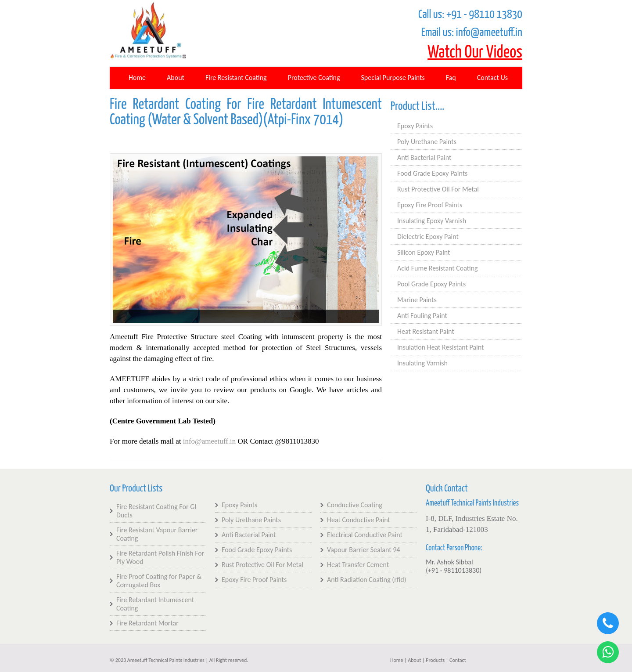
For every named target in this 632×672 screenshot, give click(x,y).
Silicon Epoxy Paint (424, 252)
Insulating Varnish (422, 363)
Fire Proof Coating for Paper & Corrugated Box (159, 581)
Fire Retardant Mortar (147, 623)
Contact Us (492, 78)
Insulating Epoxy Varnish (432, 221)
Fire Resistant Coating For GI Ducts (156, 511)
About (176, 78)
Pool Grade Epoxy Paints (431, 284)
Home (137, 78)
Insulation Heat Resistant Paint (440, 347)
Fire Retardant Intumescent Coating (155, 604)
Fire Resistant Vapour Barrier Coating (157, 534)
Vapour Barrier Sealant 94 (363, 550)
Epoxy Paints (415, 126)
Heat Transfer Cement (358, 565)
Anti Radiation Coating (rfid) (366, 580)
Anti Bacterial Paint (424, 157)
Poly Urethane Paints (427, 142)
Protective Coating (314, 78)
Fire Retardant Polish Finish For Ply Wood (160, 557)
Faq (451, 78)
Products (435, 660)
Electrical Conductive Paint (365, 535)
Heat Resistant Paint (426, 331)
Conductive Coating (355, 505)
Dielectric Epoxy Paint (428, 237)
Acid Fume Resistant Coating (438, 268)
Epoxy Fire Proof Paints (430, 205)
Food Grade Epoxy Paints (432, 173)
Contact (458, 660)
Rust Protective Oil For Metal (438, 189)
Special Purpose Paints (393, 78)
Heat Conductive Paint (359, 520)
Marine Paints (417, 300)
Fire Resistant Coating (236, 78)
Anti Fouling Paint (422, 316)
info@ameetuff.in (210, 441)
